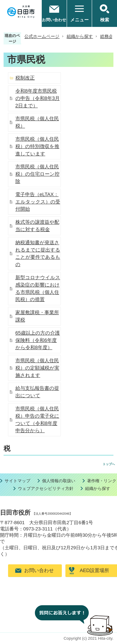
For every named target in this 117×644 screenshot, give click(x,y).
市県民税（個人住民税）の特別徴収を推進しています (37, 146)
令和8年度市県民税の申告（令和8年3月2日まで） (38, 98)
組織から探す (80, 36)
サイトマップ (18, 481)
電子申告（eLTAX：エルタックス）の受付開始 (38, 202)
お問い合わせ (39, 570)
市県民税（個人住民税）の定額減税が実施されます (37, 368)
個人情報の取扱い (59, 481)
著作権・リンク (102, 481)
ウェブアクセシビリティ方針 (46, 489)
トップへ (109, 464)
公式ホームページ (42, 36)
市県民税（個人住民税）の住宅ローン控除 (37, 174)
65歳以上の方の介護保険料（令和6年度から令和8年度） (38, 340)
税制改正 (25, 78)
